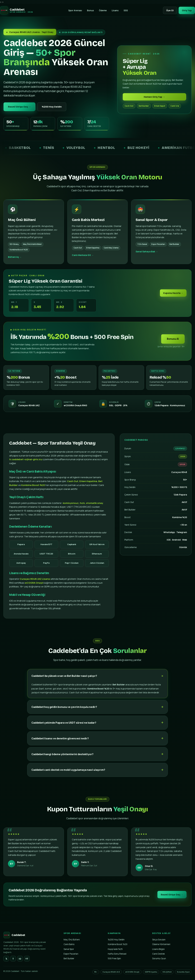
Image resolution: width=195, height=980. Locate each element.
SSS (125, 10)
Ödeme (102, 10)
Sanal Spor (69, 949)
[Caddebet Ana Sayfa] (17, 10)
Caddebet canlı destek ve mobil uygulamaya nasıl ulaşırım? (68, 774)
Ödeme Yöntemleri (161, 945)
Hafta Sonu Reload (117, 954)
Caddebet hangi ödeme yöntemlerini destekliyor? (62, 758)
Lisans (115, 10)
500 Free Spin (114, 959)
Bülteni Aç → (15, 261)
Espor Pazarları (71, 954)
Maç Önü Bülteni (72, 940)
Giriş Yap (186, 10)
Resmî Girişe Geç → (20, 107)
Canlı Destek (159, 954)
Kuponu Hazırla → (173, 297)
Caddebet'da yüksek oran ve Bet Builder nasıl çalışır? (64, 680)
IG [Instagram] (20, 959)
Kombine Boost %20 (118, 945)
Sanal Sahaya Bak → (147, 255)
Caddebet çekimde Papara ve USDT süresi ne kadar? (64, 727)
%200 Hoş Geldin (53, 107)
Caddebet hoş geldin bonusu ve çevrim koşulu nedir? (64, 711)
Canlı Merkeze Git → (83, 259)
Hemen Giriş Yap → (154, 97)
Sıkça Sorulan (159, 940)
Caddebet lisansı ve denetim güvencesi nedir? (60, 742)
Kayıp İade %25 (115, 949)
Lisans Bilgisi (158, 949)
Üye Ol (169, 10)
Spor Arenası (75, 10)
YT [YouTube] (27, 959)
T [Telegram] (13, 959)
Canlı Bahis (69, 945)
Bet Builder (69, 959)
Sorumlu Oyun (159, 959)
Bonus (90, 10)
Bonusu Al (173, 343)
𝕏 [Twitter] (6, 959)
